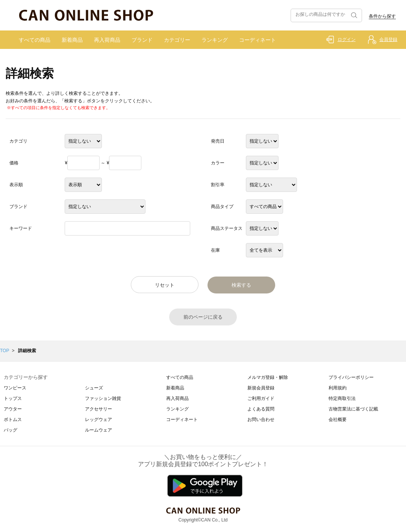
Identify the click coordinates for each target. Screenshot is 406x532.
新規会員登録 (261, 388)
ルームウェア (98, 430)
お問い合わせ (261, 420)
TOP (5, 351)
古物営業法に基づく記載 (353, 409)
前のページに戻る (203, 317)
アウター (13, 409)
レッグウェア (98, 420)
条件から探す (382, 16)
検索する (241, 285)
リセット (165, 285)
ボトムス (13, 420)
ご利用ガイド (261, 398)
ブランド (142, 40)
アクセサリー (98, 409)
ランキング (215, 40)
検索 (353, 15)
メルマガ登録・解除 (268, 377)
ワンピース (15, 388)
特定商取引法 (342, 398)
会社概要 (338, 420)
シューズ (94, 388)
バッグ (11, 430)
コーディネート (258, 40)
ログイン (347, 40)
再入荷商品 (107, 40)
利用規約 (338, 388)
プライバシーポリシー (351, 377)
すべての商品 (35, 40)
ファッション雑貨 (103, 398)
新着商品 (72, 40)
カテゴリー (177, 40)
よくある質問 (261, 409)
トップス (13, 398)
